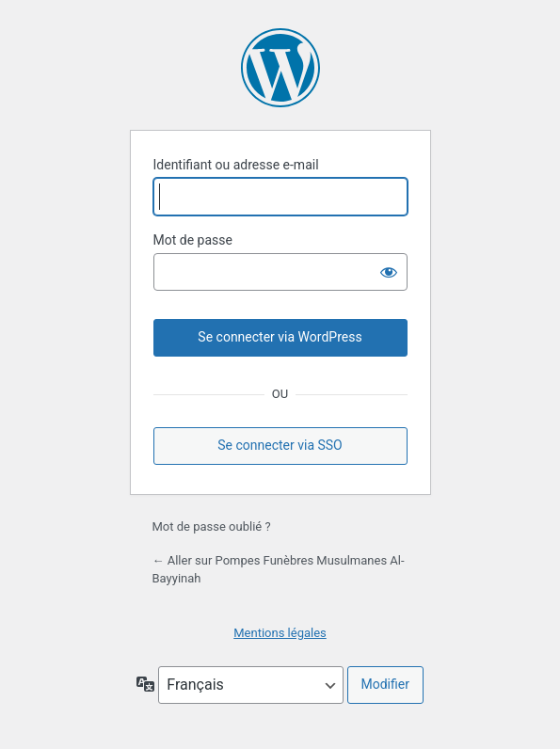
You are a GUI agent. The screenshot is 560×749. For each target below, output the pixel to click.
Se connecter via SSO (280, 445)
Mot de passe (193, 240)
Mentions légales (280, 633)
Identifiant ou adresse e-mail (236, 165)
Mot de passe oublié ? (212, 526)
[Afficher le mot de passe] (389, 272)
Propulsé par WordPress (280, 68)
